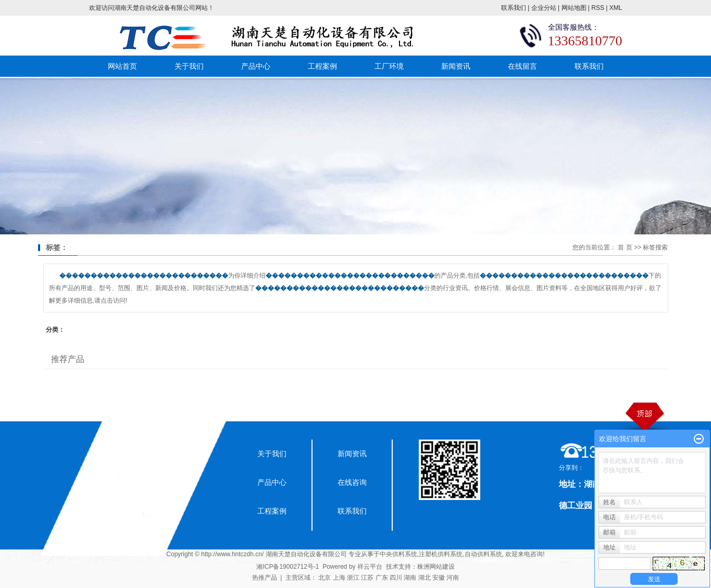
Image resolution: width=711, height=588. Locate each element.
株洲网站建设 (436, 567)
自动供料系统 (483, 554)
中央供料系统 (398, 554)
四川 (396, 578)
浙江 (353, 578)
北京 (325, 578)
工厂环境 (389, 66)
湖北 (425, 578)
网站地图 (574, 8)
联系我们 (514, 8)
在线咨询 (352, 482)
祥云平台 (370, 567)
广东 (382, 578)
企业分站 (544, 8)
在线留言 (522, 66)
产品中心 (256, 66)
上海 (339, 578)
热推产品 (265, 578)
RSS (598, 8)
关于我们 (189, 66)
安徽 (439, 578)
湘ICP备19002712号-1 (288, 567)
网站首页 (122, 66)
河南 (453, 578)
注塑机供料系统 (441, 554)
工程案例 (322, 66)
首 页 (625, 247)
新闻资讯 (456, 66)
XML (616, 8)
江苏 (367, 578)
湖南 (410, 578)
